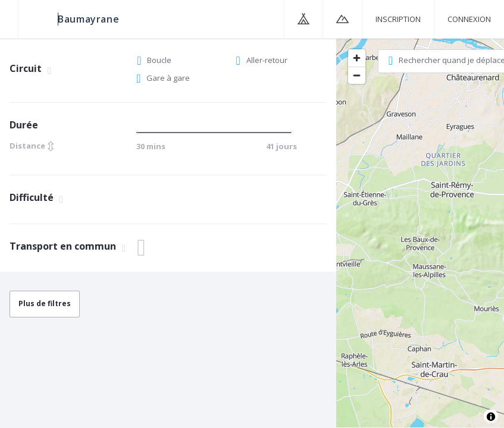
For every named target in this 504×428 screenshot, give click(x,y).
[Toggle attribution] (491, 417)
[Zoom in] (357, 58)
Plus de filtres (45, 303)
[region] (420, 232)
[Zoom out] (357, 75)
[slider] (140, 133)
